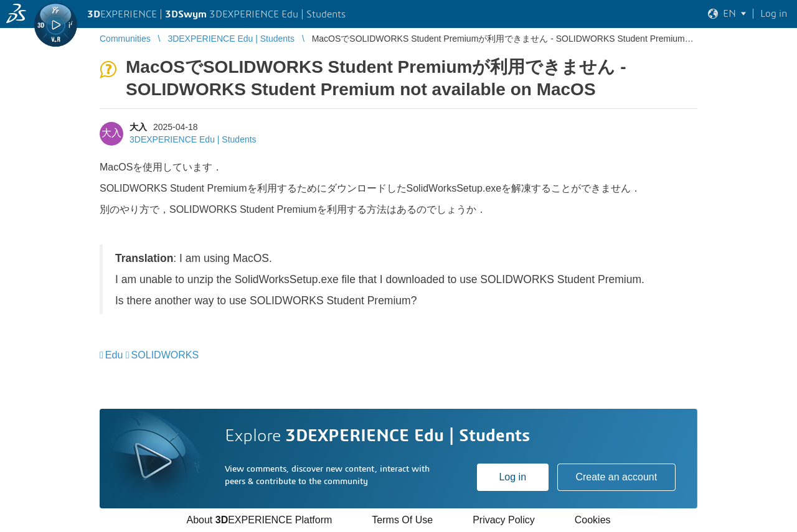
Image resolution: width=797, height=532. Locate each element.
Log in (512, 477)
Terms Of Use (402, 520)
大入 (138, 127)
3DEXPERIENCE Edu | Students (193, 139)
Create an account (616, 477)
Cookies (593, 520)
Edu (114, 355)
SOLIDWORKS (165, 355)
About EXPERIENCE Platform (259, 520)
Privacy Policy (504, 520)
